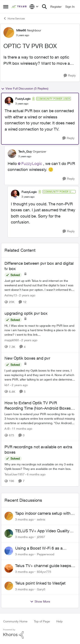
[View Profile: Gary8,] (9, 586)
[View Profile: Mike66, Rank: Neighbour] (9, 32)
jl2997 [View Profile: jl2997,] (41, 537)
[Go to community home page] (19, 7)
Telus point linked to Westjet (40, 583)
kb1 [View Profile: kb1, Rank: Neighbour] (7, 385)
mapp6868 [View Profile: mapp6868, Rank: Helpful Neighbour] (12, 340)
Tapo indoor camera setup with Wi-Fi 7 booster (43, 513)
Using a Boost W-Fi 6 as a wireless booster (39, 548)
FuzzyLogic (32, 163)
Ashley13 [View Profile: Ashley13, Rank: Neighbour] (11, 295)
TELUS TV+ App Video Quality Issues (42, 531)
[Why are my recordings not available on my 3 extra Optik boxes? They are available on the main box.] (40, 466)
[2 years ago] (26, 295)
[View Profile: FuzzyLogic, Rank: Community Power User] (9, 101)
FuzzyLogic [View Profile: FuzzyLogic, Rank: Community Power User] (23, 99)
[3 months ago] (24, 519)
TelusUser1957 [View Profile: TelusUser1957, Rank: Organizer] (15, 474)
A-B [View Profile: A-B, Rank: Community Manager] (7, 429)
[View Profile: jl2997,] (9, 534)
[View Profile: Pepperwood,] (9, 551)
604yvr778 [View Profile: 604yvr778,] (44, 572)
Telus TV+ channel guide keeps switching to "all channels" (43, 566)
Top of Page (42, 621)
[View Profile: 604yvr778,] (9, 568)
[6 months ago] (35, 474)
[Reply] (70, 76)
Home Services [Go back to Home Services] (14, 18)
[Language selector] (34, 7)
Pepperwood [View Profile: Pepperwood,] (46, 554)
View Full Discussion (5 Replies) (25, 88)
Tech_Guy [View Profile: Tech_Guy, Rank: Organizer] (25, 151)
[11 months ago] (21, 429)
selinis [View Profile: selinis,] (41, 519)
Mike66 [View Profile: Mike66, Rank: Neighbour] (21, 30)
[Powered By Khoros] (40, 634)
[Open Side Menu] (6, 7)
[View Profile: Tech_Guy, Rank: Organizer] (12, 154)
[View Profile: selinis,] (9, 516)
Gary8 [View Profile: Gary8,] (41, 589)
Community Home (15, 621)
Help (59, 621)
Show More (40, 601)
